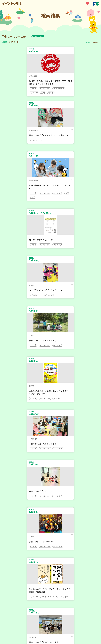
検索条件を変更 (43, 36)
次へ (62, 567)
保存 (45, 76)
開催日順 (96, 42)
